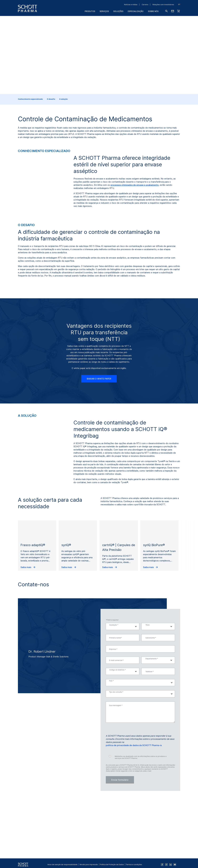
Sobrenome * (151, 692)
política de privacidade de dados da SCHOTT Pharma (133, 799)
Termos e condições (134, 865)
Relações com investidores (163, 5)
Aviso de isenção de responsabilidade (62, 865)
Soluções (118, 11)
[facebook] (162, 865)
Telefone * (150, 726)
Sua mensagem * (116, 760)
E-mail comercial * (116, 714)
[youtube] (175, 865)
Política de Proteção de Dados (112, 865)
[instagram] (166, 865)
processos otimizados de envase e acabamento (135, 185)
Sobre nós (153, 11)
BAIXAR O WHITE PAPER (99, 433)
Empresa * (113, 703)
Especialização (136, 11)
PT (179, 5)
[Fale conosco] (173, 11)
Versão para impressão (89, 865)
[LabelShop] (179, 11)
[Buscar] (167, 11)
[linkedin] (171, 865)
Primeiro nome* (115, 692)
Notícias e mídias (131, 5)
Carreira (145, 5)
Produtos (90, 11)
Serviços (104, 11)
